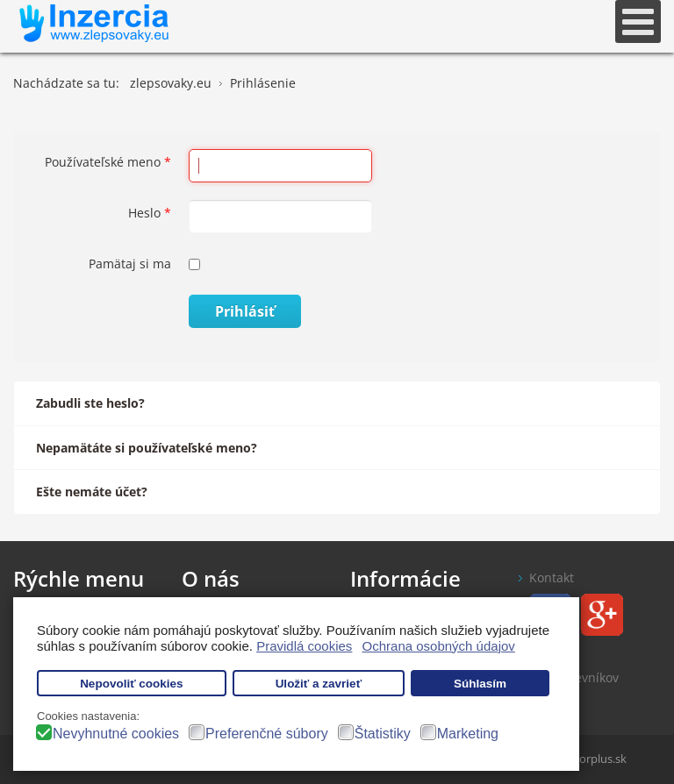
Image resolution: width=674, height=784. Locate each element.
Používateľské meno (108, 162)
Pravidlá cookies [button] (304, 646)
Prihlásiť (245, 311)
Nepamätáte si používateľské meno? (147, 448)
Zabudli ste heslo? (90, 403)
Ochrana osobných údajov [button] (439, 646)
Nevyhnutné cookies (116, 734)
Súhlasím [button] (480, 684)
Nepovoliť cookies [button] (132, 684)
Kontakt (552, 577)
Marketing (468, 734)
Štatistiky (383, 734)
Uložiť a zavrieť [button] (319, 684)
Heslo (150, 213)
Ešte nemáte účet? (92, 492)
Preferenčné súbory (267, 734)
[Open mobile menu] (638, 21)
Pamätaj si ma (130, 264)
